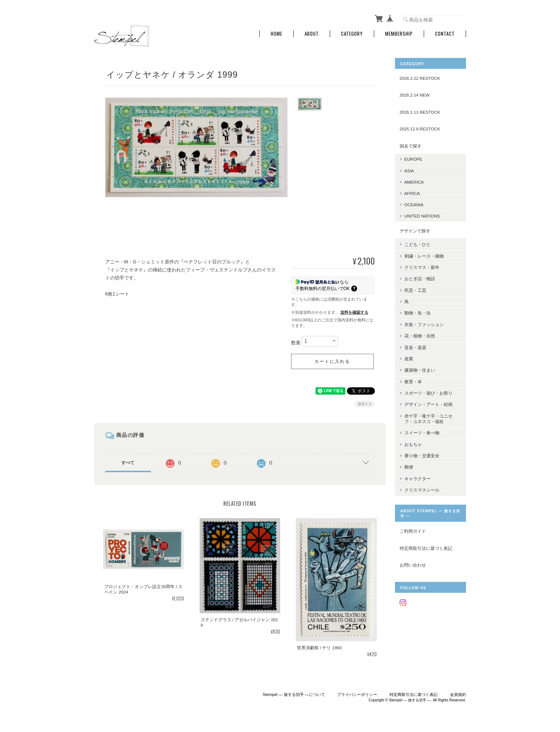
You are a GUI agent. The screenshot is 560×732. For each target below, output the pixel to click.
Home (277, 34)
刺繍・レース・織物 (424, 256)
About (312, 34)
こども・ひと (418, 244)
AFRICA (412, 193)
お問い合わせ (413, 564)
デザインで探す (415, 230)
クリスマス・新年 (422, 267)
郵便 (409, 466)
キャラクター (418, 477)
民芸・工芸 (415, 290)
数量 (296, 343)
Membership (399, 34)
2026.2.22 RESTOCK (420, 78)
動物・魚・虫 (418, 312)
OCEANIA (414, 205)
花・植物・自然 (420, 335)
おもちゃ (413, 443)
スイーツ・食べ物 (422, 432)
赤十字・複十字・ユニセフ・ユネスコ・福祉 (428, 418)
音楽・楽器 (415, 347)
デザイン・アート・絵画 (428, 404)
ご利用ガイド (413, 530)
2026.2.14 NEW (415, 95)
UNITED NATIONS (422, 216)
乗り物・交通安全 (422, 455)
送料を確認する (354, 312)
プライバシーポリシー (357, 694)
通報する (365, 404)
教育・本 (413, 381)
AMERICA (414, 182)
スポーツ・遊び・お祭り (428, 392)
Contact (445, 34)
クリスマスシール (422, 488)
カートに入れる (332, 361)
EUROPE (413, 159)
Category (352, 34)
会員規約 (458, 694)
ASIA (409, 170)
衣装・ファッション (424, 324)
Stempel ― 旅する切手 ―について (294, 694)
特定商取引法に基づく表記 (426, 547)
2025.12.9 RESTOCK (420, 129)
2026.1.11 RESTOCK (420, 112)
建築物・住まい (420, 369)
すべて (128, 463)
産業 (409, 358)
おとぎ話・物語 (420, 279)
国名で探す (411, 146)
